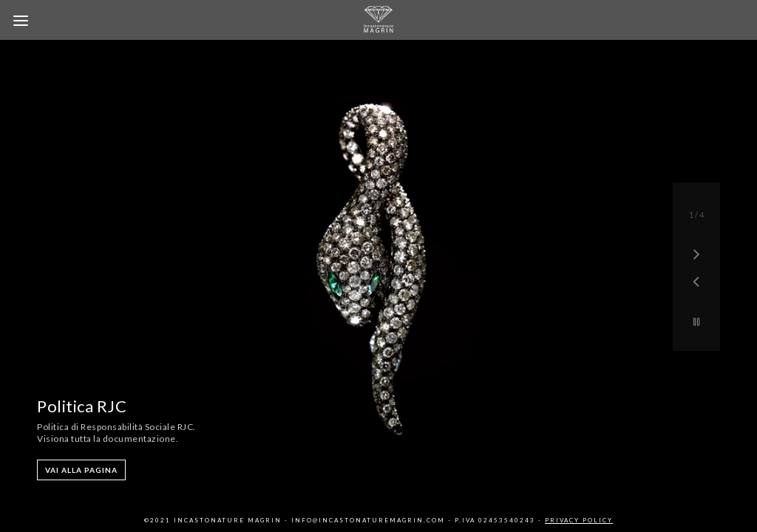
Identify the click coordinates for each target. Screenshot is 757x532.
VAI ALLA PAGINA (81, 470)
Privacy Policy (579, 520)
